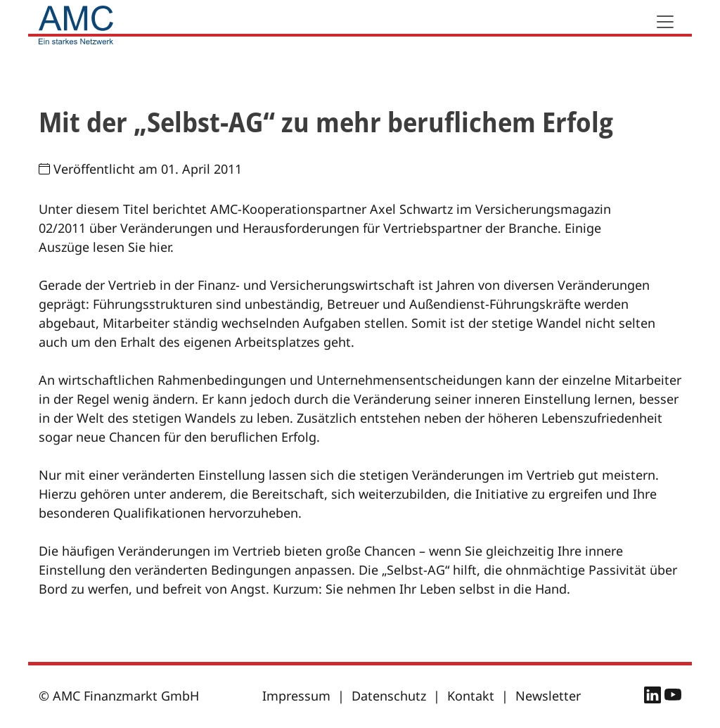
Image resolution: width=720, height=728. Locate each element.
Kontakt (471, 696)
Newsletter (548, 696)
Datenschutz (389, 696)
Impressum (296, 696)
